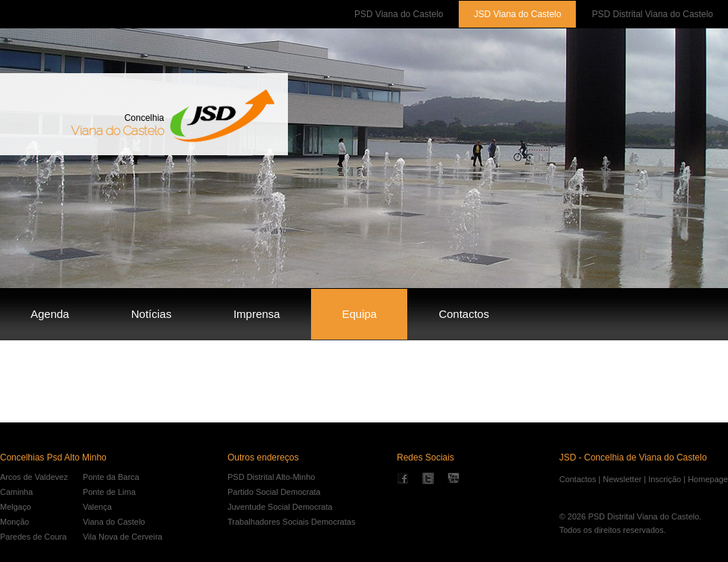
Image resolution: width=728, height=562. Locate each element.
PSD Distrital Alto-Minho (271, 477)
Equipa (359, 314)
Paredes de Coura (33, 537)
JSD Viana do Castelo (517, 14)
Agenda (50, 314)
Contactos (464, 314)
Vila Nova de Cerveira (123, 537)
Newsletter (622, 479)
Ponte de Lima (109, 492)
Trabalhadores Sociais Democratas (291, 522)
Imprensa (257, 314)
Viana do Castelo (114, 522)
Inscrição (665, 479)
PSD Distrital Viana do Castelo (652, 14)
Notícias (151, 314)
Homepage (708, 479)
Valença (97, 507)
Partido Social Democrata (274, 492)
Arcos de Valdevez (34, 477)
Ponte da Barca (111, 477)
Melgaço (16, 507)
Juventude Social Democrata (280, 507)
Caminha (16, 492)
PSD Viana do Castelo (399, 14)
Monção (15, 522)
